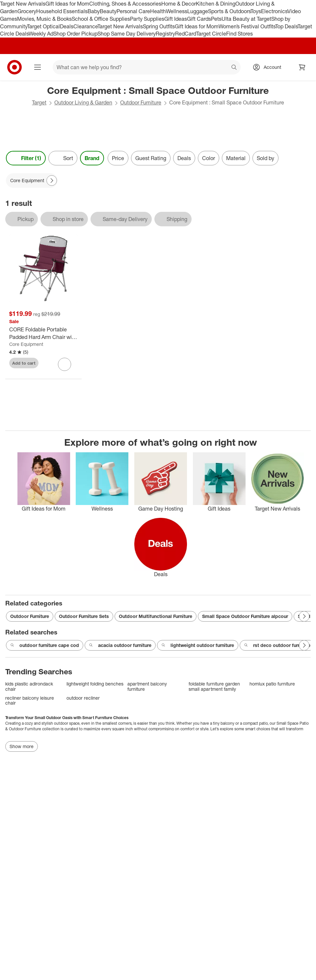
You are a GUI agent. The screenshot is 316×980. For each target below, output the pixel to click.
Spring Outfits (159, 26)
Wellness (177, 11)
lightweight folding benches (95, 684)
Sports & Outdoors (229, 11)
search (234, 68)
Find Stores (239, 34)
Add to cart (24, 363)
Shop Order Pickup (75, 34)
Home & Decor (179, 4)
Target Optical (43, 26)
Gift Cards (199, 19)
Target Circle (211, 34)
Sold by (265, 158)
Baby (94, 11)
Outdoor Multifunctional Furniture (156, 616)
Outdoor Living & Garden (83, 102)
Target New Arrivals (23, 4)
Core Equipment (26, 344)
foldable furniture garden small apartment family (214, 686)
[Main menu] (38, 67)
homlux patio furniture (272, 684)
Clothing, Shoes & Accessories (125, 4)
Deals (67, 26)
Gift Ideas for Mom (67, 4)
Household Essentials (62, 11)
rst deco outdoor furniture (277, 645)
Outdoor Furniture (141, 102)
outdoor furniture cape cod (45, 645)
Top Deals (286, 26)
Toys (256, 11)
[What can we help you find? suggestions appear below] (147, 67)
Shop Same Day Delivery (127, 34)
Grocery (27, 11)
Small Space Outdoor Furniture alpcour (245, 616)
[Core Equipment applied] (32, 181)
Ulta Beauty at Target (246, 19)
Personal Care (133, 11)
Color (209, 158)
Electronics (274, 11)
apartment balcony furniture (147, 686)
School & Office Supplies (101, 19)
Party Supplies (147, 19)
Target (39, 102)
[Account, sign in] (269, 67)
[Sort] (63, 158)
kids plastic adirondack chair (29, 686)
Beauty (108, 11)
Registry (165, 34)
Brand (92, 158)
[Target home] (14, 67)
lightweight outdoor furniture (198, 645)
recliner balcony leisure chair (30, 700)
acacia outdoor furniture (120, 645)
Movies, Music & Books (44, 19)
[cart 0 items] (302, 67)
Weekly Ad (41, 34)
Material (236, 158)
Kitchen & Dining (216, 4)
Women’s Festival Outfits (247, 26)
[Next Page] (52, 181)
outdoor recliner (83, 698)
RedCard (186, 34)
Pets (216, 19)
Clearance (85, 26)
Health (158, 11)
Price (118, 158)
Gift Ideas (176, 19)
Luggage (198, 11)
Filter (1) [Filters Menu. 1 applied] (26, 158)
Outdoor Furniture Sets (84, 616)
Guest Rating (151, 158)
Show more (22, 746)
